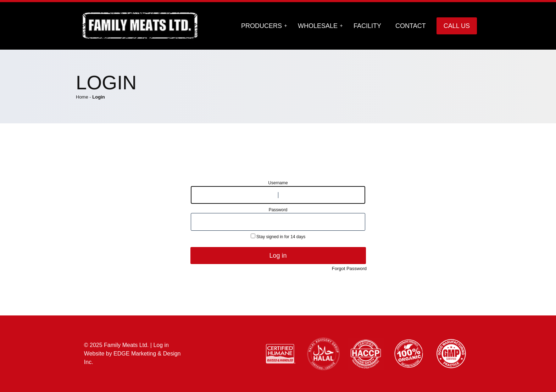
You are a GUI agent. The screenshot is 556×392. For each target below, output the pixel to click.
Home (82, 97)
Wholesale (318, 26)
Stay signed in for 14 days (278, 237)
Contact (411, 26)
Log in (278, 256)
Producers (262, 26)
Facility (367, 26)
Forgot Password (349, 268)
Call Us (457, 26)
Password (278, 210)
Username (278, 183)
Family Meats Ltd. (126, 345)
